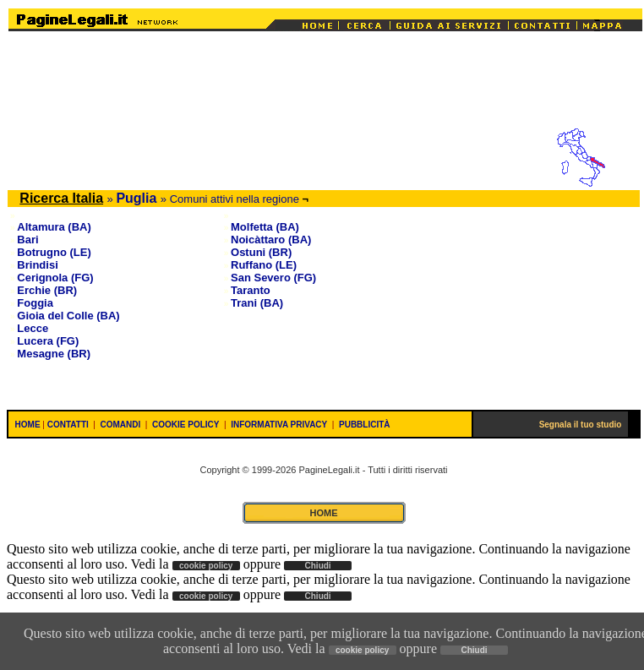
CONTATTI (68, 425)
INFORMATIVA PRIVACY (279, 425)
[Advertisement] (325, 86)
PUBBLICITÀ (365, 425)
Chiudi (474, 650)
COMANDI (121, 425)
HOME (28, 425)
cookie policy (362, 650)
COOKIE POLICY (186, 425)
